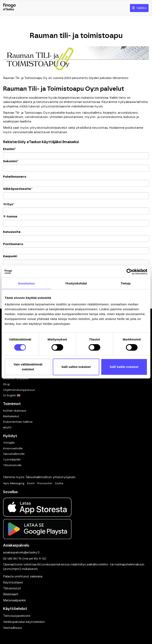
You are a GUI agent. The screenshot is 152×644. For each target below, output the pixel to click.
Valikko (139, 8)
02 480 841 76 (12, 559)
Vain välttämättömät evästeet (28, 367)
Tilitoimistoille (12, 465)
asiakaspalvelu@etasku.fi (21, 553)
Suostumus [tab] (26, 283)
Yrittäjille (9, 443)
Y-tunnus (10, 217)
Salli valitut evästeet (76, 367)
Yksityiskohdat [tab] (76, 283)
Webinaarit (11, 594)
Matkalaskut (11, 416)
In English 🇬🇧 (12, 395)
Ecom (31, 483)
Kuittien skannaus (15, 411)
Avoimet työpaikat (16, 379)
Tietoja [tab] (126, 283)
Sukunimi (11, 161)
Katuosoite (12, 232)
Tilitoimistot (12, 588)
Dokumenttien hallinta (18, 422)
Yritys (9, 204)
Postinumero (13, 244)
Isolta (59, 483)
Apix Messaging (14, 483)
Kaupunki (10, 256)
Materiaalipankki (14, 600)
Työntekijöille (12, 460)
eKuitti (7, 428)
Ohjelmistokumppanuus (19, 390)
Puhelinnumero (15, 177)
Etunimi (9, 149)
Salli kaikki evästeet (124, 367)
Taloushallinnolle (14, 454)
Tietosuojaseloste (17, 616)
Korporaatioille (13, 448)
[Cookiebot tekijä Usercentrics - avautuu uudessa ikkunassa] (129, 272)
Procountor (45, 483)
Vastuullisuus (13, 628)
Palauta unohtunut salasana (23, 576)
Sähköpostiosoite (18, 189)
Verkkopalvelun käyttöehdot (24, 622)
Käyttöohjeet (13, 583)
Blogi (7, 384)
